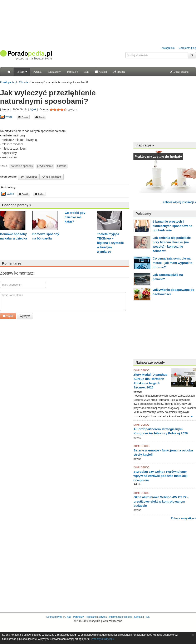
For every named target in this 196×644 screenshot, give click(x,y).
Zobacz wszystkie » (183, 518)
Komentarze (12, 263)
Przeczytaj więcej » (102, 639)
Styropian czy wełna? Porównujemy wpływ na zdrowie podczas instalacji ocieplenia (160, 476)
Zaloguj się (168, 48)
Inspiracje (72, 72)
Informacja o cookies (121, 617)
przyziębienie (45, 166)
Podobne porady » (17, 205)
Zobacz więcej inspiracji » (179, 202)
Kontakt (138, 617)
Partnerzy (78, 617)
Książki (101, 72)
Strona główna (54, 617)
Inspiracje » (145, 145)
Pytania (37, 72)
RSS (147, 617)
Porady (22, 72)
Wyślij (8, 316)
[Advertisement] (165, 113)
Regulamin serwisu (96, 617)
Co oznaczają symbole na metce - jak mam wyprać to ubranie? (173, 263)
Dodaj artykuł (179, 72)
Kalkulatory (54, 72)
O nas (68, 617)
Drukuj (40, 117)
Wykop (6, 117)
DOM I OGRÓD (141, 370)
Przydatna (29, 177)
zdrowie (62, 166)
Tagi (86, 72)
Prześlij (23, 117)
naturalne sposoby (22, 166)
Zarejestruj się (187, 48)
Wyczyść (25, 316)
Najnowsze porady (150, 362)
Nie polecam (52, 177)
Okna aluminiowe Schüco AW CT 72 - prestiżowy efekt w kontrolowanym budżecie (161, 501)
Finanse (119, 72)
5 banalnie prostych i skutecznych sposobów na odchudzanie (172, 226)
